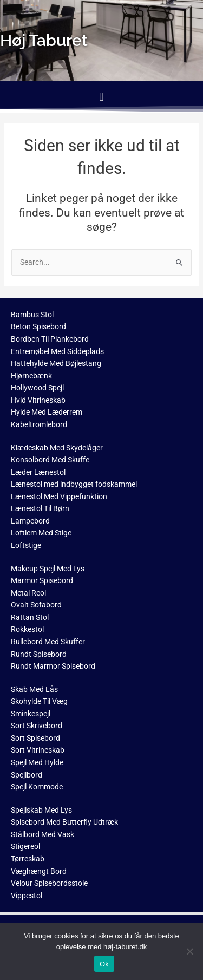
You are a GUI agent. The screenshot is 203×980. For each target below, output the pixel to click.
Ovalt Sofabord (36, 605)
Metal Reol (28, 593)
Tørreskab (28, 859)
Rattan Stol (30, 617)
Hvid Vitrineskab (38, 400)
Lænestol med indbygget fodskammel (74, 484)
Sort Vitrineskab (38, 750)
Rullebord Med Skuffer (48, 642)
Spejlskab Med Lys (41, 810)
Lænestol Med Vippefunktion (59, 496)
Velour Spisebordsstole (49, 883)
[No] (189, 951)
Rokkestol (27, 629)
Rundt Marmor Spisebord (53, 666)
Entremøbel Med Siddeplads (57, 351)
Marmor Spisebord (42, 580)
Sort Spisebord (35, 738)
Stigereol (25, 846)
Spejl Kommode (37, 787)
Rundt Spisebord (39, 654)
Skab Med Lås (34, 689)
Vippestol (27, 896)
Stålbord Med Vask (42, 834)
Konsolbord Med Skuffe (50, 460)
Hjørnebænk (31, 376)
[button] (101, 97)
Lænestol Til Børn (40, 508)
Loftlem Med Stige (41, 533)
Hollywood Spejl (37, 388)
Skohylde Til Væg (39, 701)
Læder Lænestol (38, 472)
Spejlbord (27, 775)
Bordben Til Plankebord (50, 339)
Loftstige (26, 545)
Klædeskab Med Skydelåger (57, 448)
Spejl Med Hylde (37, 762)
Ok (104, 964)
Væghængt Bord (39, 871)
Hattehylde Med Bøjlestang (56, 363)
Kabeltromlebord (39, 424)
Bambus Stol (32, 315)
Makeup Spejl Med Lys (48, 569)
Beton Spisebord (38, 326)
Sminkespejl (31, 714)
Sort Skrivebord (37, 726)
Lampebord (30, 521)
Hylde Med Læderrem (47, 412)
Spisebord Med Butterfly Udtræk (64, 822)
